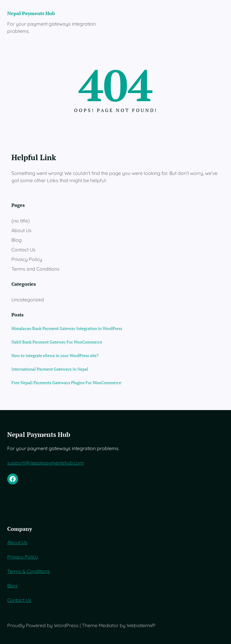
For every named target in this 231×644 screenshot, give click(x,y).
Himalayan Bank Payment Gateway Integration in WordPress (67, 328)
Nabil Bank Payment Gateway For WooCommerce (57, 342)
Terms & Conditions (29, 571)
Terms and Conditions (35, 269)
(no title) (21, 221)
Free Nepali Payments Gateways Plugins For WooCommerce (66, 383)
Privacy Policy (27, 259)
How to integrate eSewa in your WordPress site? (55, 355)
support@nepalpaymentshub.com (46, 463)
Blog (17, 240)
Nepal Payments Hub (31, 13)
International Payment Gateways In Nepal (50, 369)
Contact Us (23, 250)
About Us (22, 230)
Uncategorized (28, 300)
